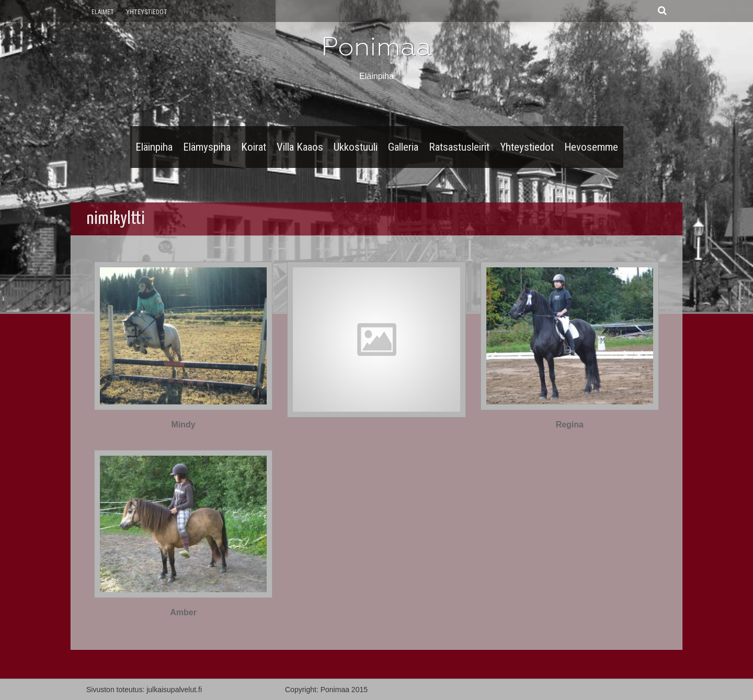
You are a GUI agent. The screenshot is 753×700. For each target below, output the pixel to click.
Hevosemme (591, 147)
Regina (570, 425)
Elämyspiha (207, 147)
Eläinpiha (154, 147)
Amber (183, 612)
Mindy (184, 425)
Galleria (403, 147)
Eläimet (103, 12)
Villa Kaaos (300, 147)
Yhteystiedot (147, 12)
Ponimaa (376, 47)
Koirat (254, 147)
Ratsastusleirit (459, 147)
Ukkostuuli (356, 147)
